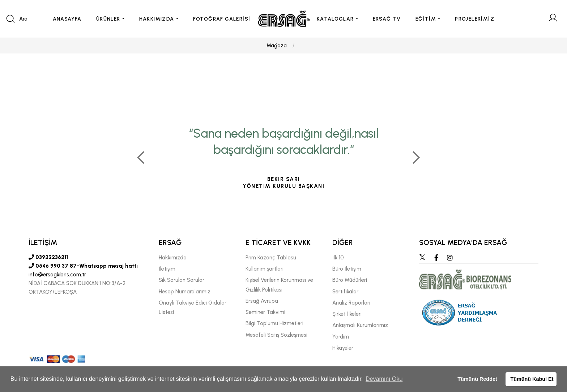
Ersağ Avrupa (262, 301)
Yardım (341, 337)
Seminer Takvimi (265, 312)
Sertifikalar (345, 292)
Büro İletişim (347, 269)
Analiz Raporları (351, 303)
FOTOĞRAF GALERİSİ (222, 19)
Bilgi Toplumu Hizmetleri (274, 323)
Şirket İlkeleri (347, 314)
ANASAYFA (67, 19)
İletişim (167, 269)
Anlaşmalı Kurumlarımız (360, 325)
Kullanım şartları (265, 269)
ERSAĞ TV (387, 19)
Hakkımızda (173, 258)
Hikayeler (343, 348)
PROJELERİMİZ (475, 19)
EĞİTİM (426, 19)
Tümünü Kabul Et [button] (532, 379)
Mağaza (277, 46)
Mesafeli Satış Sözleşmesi (276, 335)
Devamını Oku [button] (384, 379)
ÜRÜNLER (108, 19)
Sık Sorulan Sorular (182, 280)
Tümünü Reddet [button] (477, 379)
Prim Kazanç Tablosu (271, 258)
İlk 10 (338, 258)
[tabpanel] (283, 155)
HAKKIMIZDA (157, 19)
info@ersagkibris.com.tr (57, 275)
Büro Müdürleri (350, 280)
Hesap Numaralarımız (185, 292)
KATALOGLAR (335, 19)
